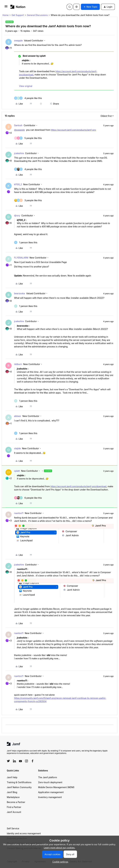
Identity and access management (24, 833)
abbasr (18, 416)
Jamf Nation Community (19, 787)
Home (6, 15)
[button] (6, 7)
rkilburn (18, 364)
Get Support (18, 15)
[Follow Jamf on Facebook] (33, 761)
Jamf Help (12, 777)
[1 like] (26, 242)
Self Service (13, 828)
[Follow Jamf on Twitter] (8, 761)
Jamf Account (14, 812)
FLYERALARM (21, 258)
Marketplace (13, 797)
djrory (17, 215)
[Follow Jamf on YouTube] (20, 761)
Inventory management (50, 797)
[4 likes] (28, 98)
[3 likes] (28, 200)
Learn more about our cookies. (60, 848)
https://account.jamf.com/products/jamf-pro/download (78, 486)
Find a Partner (14, 807)
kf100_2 (18, 184)
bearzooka (20, 293)
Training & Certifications (19, 782)
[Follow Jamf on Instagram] (26, 761)
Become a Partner (16, 802)
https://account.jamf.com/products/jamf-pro (73, 130)
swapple (18, 40)
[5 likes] (28, 138)
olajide (17, 448)
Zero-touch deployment (50, 782)
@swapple (19, 130)
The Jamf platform (48, 777)
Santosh (18, 125)
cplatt (17, 471)
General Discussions (37, 15)
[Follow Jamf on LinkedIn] (14, 761)
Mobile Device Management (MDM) (56, 787)
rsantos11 (19, 513)
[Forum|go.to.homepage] (18, 7)
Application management (51, 792)
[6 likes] (28, 498)
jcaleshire (19, 153)
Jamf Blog (12, 792)
